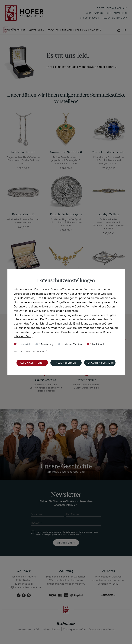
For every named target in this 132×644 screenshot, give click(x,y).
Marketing (47, 344)
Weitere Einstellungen (29, 351)
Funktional (98, 344)
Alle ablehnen (66, 363)
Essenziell (25, 344)
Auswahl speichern (100, 363)
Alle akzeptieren (32, 363)
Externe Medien (73, 344)
